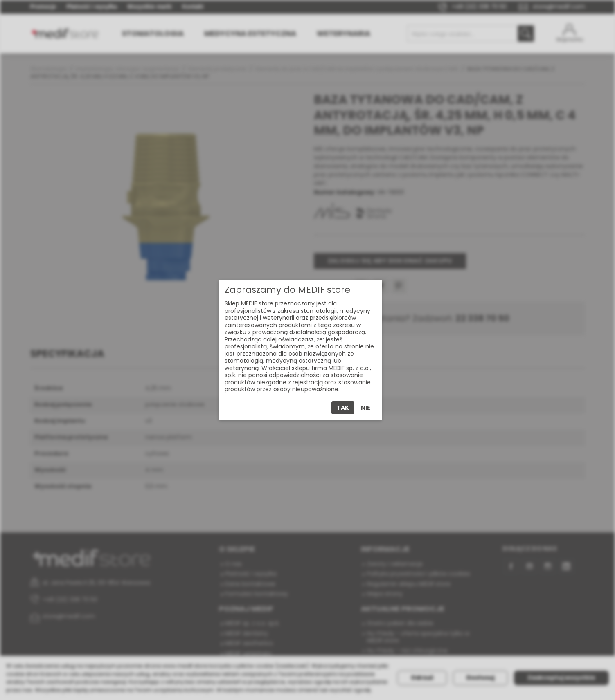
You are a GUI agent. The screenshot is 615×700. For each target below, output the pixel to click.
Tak (343, 408)
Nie (366, 408)
